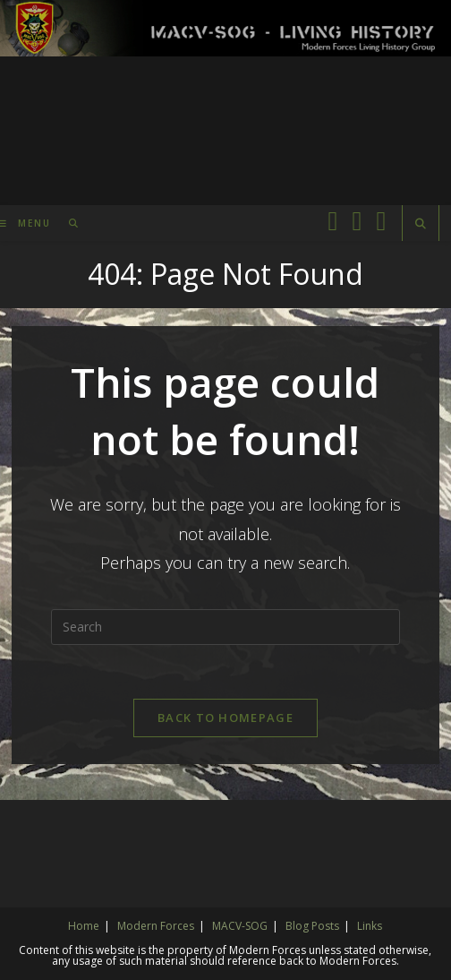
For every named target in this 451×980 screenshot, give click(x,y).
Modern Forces (156, 926)
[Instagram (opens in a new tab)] (381, 221)
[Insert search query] (225, 627)
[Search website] (421, 224)
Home (84, 926)
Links (370, 926)
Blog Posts (312, 926)
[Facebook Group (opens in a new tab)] (357, 221)
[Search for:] (68, 223)
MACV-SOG (240, 926)
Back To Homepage (225, 718)
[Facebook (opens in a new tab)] (332, 221)
